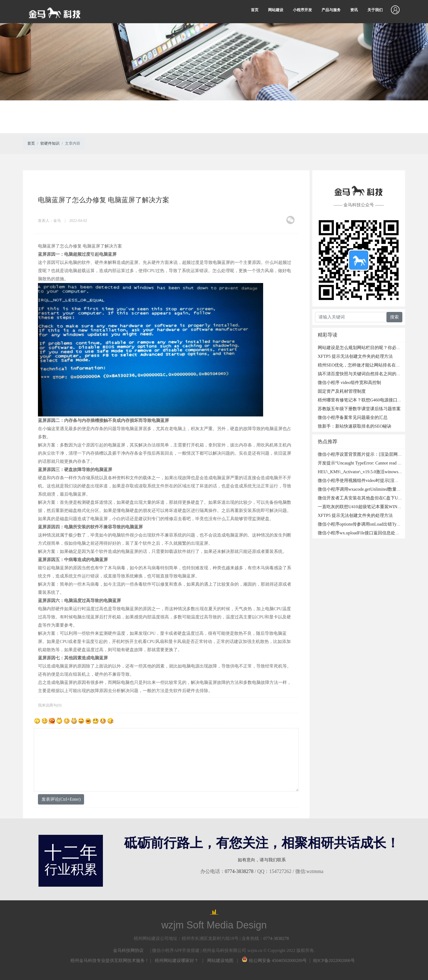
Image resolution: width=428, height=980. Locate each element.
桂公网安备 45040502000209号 (274, 960)
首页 (255, 10)
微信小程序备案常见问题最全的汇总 (353, 417)
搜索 (394, 317)
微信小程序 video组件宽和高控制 (349, 382)
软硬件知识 (50, 143)
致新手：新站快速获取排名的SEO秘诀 (355, 426)
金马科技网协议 (128, 950)
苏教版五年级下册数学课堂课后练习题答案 (359, 409)
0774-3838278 (239, 871)
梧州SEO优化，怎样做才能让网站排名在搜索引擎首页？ (372, 365)
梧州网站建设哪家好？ (177, 960)
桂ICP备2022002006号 (334, 960)
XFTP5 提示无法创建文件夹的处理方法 (355, 356)
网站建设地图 (220, 960)
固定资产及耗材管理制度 (342, 391)
